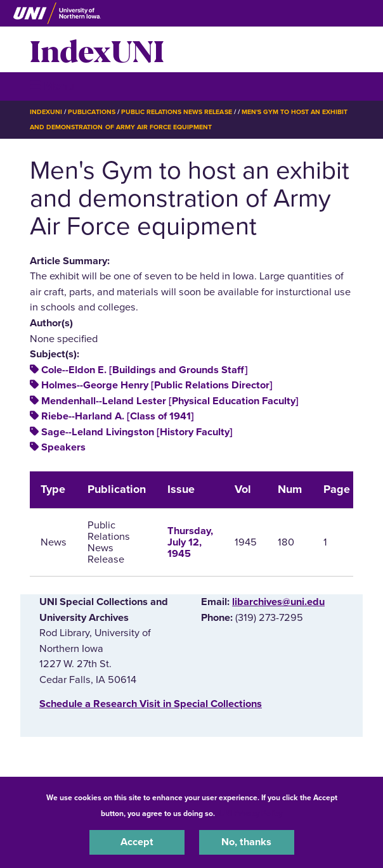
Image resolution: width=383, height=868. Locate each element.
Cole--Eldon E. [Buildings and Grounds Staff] (145, 370)
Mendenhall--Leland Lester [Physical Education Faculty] (170, 401)
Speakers (63, 447)
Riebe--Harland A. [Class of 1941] (118, 416)
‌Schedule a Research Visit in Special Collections (151, 704)
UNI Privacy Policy (250, 814)
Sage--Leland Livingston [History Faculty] (137, 432)
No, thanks (246, 842)
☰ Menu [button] (52, 86)
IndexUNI (97, 49)
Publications (91, 112)
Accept (137, 842)
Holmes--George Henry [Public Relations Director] (157, 385)
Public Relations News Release (177, 112)
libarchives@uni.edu (278, 602)
